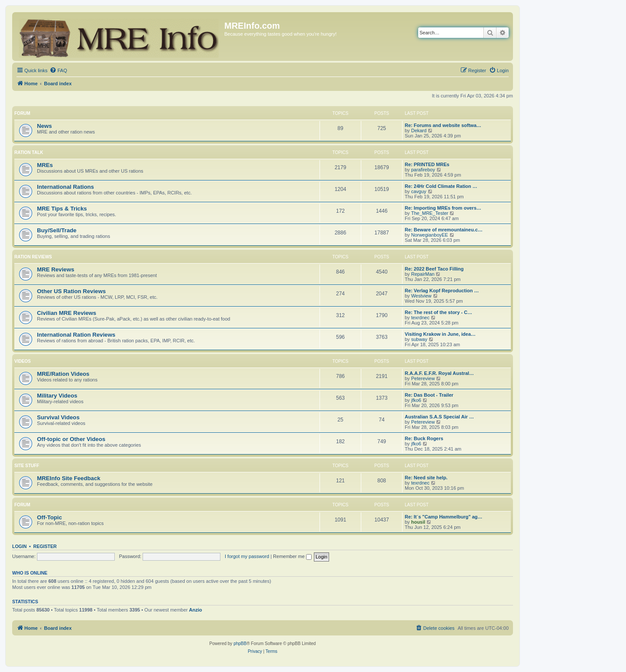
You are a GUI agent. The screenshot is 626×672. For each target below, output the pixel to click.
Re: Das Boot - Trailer (429, 395)
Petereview (423, 378)
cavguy (419, 191)
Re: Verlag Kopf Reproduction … (442, 291)
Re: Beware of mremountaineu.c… (444, 230)
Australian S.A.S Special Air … (439, 417)
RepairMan (423, 274)
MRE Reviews (56, 269)
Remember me (292, 556)
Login (19, 546)
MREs (45, 165)
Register (45, 546)
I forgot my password (247, 556)
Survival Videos (58, 417)
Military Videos (57, 396)
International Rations (65, 187)
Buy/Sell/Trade (57, 230)
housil (418, 522)
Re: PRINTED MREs (427, 164)
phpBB (240, 644)
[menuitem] (58, 70)
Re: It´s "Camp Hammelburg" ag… (444, 517)
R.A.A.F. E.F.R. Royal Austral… (439, 373)
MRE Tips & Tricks (62, 209)
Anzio (196, 610)
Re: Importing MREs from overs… (443, 208)
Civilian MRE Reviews (67, 313)
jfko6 (416, 400)
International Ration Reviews (76, 335)
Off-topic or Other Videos (71, 439)
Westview (421, 296)
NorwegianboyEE (430, 235)
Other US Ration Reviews (71, 291)
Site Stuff (27, 466)
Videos (23, 361)
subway (419, 339)
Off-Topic (50, 517)
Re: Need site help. (426, 478)
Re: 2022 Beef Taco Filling (434, 269)
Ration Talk (29, 152)
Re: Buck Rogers (424, 438)
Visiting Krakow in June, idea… (440, 334)
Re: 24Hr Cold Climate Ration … (441, 186)
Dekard (419, 130)
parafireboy (423, 170)
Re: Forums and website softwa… (443, 125)
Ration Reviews (33, 257)
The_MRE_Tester (430, 213)
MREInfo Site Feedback (69, 478)
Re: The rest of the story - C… (438, 312)
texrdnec (420, 318)
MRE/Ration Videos (63, 374)
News (44, 126)
